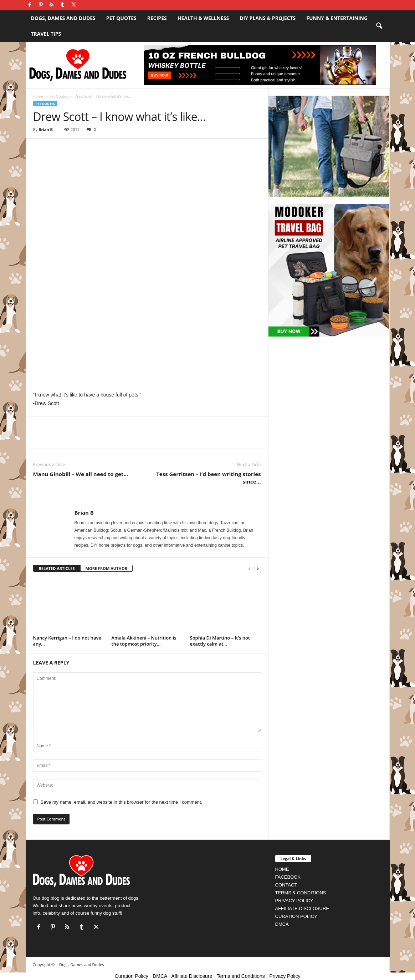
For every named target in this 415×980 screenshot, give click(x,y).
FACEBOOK (288, 877)
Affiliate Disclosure (192, 976)
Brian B (46, 129)
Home (38, 96)
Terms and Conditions (240, 976)
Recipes (157, 18)
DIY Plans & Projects (268, 18)
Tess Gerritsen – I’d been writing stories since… (208, 478)
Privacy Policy (285, 976)
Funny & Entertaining (337, 18)
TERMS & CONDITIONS (301, 893)
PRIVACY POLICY (294, 901)
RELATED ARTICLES (57, 568)
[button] (379, 26)
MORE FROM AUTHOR (106, 568)
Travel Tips (46, 34)
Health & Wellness (203, 18)
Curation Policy (132, 976)
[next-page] (258, 569)
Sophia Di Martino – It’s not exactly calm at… (220, 641)
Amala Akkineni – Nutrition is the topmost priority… (144, 641)
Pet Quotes (121, 18)
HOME (282, 869)
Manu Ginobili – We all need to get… (81, 474)
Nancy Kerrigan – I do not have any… (67, 641)
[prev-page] (249, 569)
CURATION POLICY (296, 916)
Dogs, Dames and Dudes (63, 18)
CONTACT (286, 885)
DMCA (282, 924)
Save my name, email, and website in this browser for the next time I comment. (122, 802)
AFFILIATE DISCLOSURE (302, 908)
